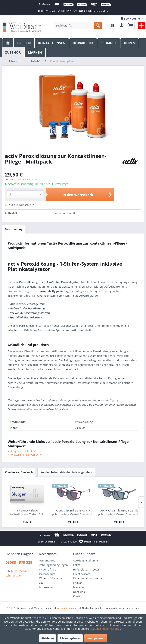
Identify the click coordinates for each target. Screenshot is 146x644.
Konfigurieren (96, 638)
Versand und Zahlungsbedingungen (54, 563)
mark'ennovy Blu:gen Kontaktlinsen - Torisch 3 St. (27, 512)
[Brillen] (24, 43)
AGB (42, 583)
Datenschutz (47, 574)
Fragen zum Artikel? (22, 451)
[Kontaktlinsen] (52, 43)
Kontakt (78, 596)
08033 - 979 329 (19, 562)
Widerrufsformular (51, 578)
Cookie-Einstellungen (86, 560)
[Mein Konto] (122, 25)
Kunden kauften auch (19, 472)
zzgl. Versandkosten (27, 179)
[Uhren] (130, 43)
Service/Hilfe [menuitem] (131, 19)
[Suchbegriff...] (78, 25)
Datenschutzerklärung (106, 629)
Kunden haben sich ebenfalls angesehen (66, 472)
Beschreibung (14, 229)
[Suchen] (98, 25)
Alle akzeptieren (70, 638)
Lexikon (78, 583)
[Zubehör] (13, 52)
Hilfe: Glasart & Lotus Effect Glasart (86, 572)
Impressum (46, 587)
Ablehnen (48, 638)
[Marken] (35, 52)
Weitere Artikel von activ (25, 455)
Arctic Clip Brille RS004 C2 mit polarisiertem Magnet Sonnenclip (119, 512)
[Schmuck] (109, 43)
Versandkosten (65, 608)
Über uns (79, 592)
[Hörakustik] (83, 43)
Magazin (78, 587)
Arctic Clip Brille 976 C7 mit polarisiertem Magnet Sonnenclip (73, 512)
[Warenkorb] (131, 25)
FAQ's (77, 565)
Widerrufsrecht (49, 569)
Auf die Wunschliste (19, 205)
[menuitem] (78, 25)
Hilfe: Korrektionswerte (88, 578)
